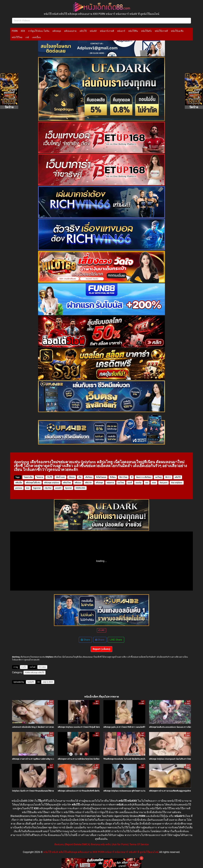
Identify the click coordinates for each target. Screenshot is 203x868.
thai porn (164, 483)
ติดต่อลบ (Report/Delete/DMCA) (72, 844)
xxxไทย (121, 483)
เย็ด (80, 477)
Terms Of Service (139, 844)
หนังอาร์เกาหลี (107, 31)
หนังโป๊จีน (133, 31)
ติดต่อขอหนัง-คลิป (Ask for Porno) (110, 844)
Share (85, 640)
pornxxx (19, 488)
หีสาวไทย (123, 477)
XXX (23, 31)
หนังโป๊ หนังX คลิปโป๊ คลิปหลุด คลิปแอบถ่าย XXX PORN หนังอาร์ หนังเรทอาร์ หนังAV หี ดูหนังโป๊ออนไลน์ (101, 852)
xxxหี (130, 483)
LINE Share (116, 640)
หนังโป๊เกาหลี (161, 31)
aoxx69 (58, 488)
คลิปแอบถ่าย (70, 31)
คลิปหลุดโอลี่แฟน (33, 483)
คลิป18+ (88, 483)
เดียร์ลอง (89, 477)
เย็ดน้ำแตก (60, 477)
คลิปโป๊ (83, 31)
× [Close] (142, 858)
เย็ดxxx (72, 477)
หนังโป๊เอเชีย (177, 31)
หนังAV (93, 31)
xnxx (154, 483)
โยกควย (40, 477)
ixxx (28, 488)
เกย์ (27, 37)
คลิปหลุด (57, 31)
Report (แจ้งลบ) (102, 649)
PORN (15, 31)
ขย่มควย (110, 483)
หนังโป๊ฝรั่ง (146, 31)
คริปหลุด (99, 483)
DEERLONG (80, 488)
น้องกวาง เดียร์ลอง (144, 477)
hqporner (37, 488)
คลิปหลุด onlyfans (52, 483)
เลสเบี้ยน (36, 37)
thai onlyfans (177, 483)
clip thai (48, 488)
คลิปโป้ (178, 477)
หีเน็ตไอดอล (101, 477)
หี (132, 477)
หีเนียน (113, 477)
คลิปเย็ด (19, 483)
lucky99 (31, 682)
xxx (147, 483)
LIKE (101, 630)
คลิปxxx (78, 483)
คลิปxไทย (67, 483)
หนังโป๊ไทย (17, 37)
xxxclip (139, 483)
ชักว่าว (168, 477)
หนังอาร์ (121, 31)
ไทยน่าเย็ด (28, 477)
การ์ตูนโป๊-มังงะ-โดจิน (39, 31)
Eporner (69, 488)
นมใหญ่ (158, 477)
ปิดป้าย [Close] (9, 107)
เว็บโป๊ (49, 477)
